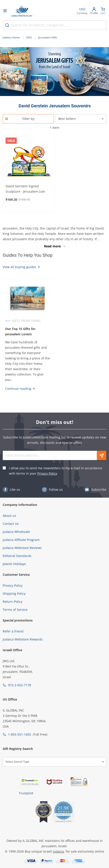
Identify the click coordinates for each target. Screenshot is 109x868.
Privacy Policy (47, 473)
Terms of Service (15, 610)
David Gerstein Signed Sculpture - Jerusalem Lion (25, 189)
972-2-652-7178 (20, 685)
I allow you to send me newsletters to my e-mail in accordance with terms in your (56, 471)
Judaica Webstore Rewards (23, 639)
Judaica (58, 851)
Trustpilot (26, 793)
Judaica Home (11, 37)
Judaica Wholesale (16, 532)
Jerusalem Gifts (48, 37)
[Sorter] (81, 119)
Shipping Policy (14, 594)
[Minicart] (103, 11)
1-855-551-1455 (20, 734)
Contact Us (11, 524)
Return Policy (13, 602)
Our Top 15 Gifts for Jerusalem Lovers (20, 331)
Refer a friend (13, 631)
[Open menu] (5, 11)
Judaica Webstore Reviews (22, 548)
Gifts (29, 37)
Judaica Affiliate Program (21, 540)
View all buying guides (21, 267)
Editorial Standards (17, 556)
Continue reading (20, 389)
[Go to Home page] (22, 11)
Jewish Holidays (14, 564)
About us (9, 516)
